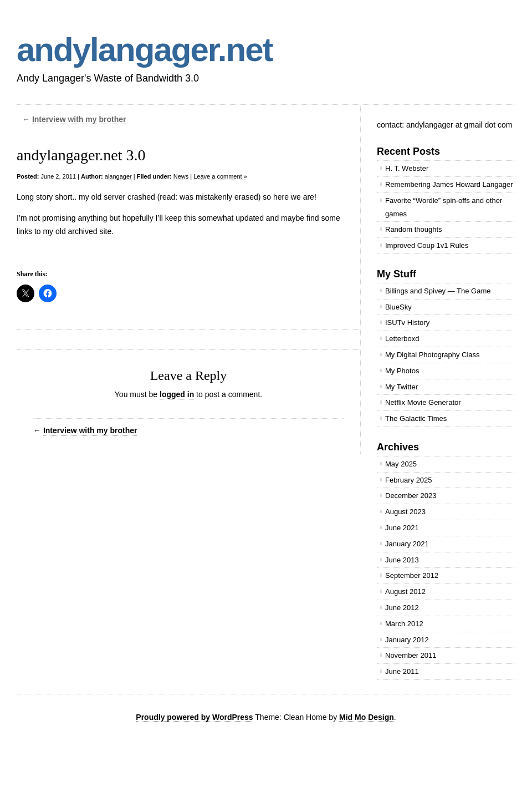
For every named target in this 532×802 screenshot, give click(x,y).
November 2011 (411, 655)
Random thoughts (414, 229)
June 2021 (402, 528)
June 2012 (402, 608)
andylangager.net (144, 50)
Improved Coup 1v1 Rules (427, 245)
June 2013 (402, 560)
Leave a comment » (220, 176)
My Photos (402, 371)
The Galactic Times (416, 418)
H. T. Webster (407, 168)
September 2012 (412, 575)
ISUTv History (407, 323)
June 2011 (402, 671)
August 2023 (405, 512)
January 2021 (407, 544)
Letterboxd (402, 339)
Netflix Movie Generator (423, 402)
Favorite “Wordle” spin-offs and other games (444, 207)
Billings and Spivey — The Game (438, 291)
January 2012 (407, 640)
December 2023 (411, 496)
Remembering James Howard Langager (449, 184)
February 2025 (409, 480)
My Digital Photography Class (433, 355)
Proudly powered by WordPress (194, 717)
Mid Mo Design (367, 717)
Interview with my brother (79, 119)
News (181, 176)
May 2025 (401, 464)
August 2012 (405, 592)
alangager (118, 176)
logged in (177, 394)
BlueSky (398, 307)
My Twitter (401, 387)
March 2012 (404, 624)
